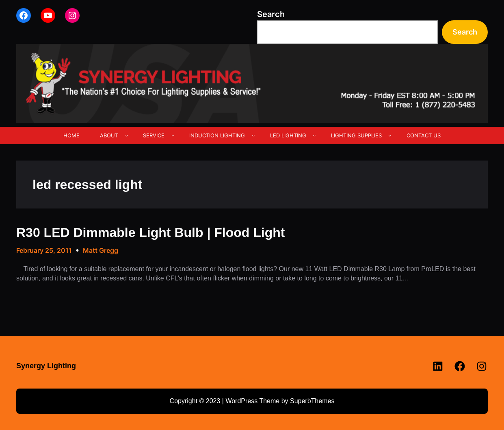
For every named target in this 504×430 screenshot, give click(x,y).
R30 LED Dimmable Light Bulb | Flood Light (150, 232)
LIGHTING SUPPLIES (356, 135)
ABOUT (109, 135)
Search (271, 14)
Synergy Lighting (46, 366)
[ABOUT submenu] (127, 135)
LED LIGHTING (288, 135)
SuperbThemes (312, 401)
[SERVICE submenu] (173, 135)
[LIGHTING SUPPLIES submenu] (390, 135)
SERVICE (154, 135)
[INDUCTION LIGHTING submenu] (253, 135)
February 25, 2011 (44, 250)
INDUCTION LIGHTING (217, 135)
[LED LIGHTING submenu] (314, 135)
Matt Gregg (101, 250)
